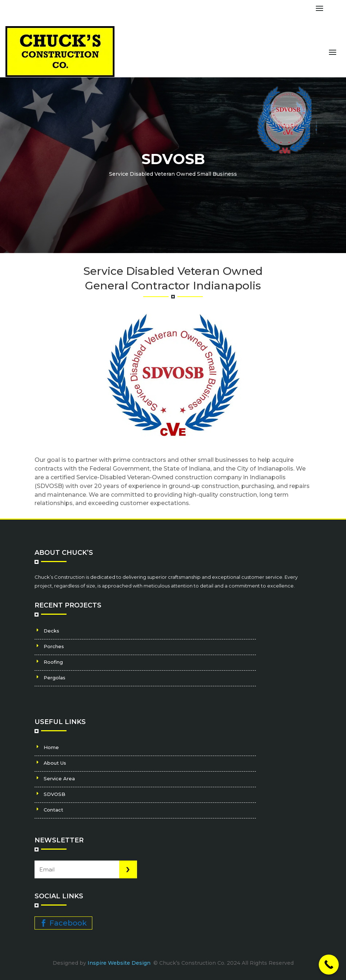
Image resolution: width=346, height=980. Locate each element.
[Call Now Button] (329, 965)
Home (51, 747)
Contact (53, 810)
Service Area (59, 778)
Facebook (68, 923)
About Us (55, 763)
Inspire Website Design (120, 963)
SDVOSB (55, 794)
